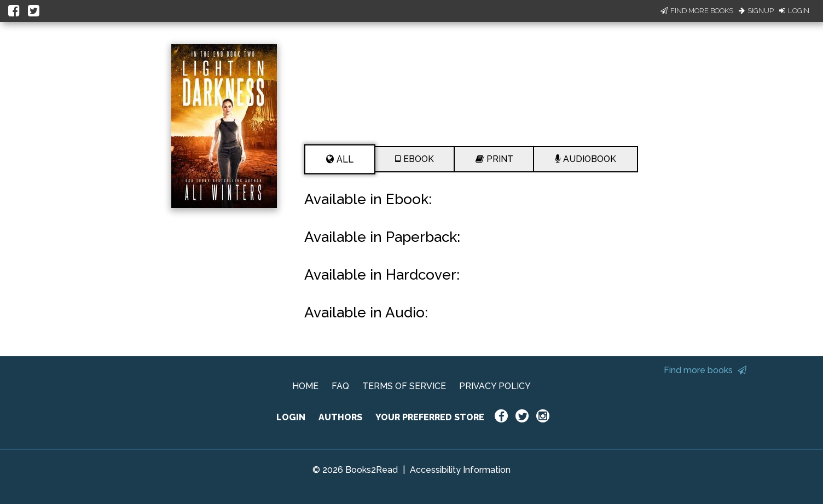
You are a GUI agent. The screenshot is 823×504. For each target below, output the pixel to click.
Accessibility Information (460, 470)
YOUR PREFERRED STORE (430, 417)
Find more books (705, 370)
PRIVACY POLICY (495, 386)
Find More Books (697, 11)
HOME (305, 386)
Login (794, 11)
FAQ (340, 386)
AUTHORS (340, 417)
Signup (756, 11)
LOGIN (291, 417)
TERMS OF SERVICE (404, 386)
